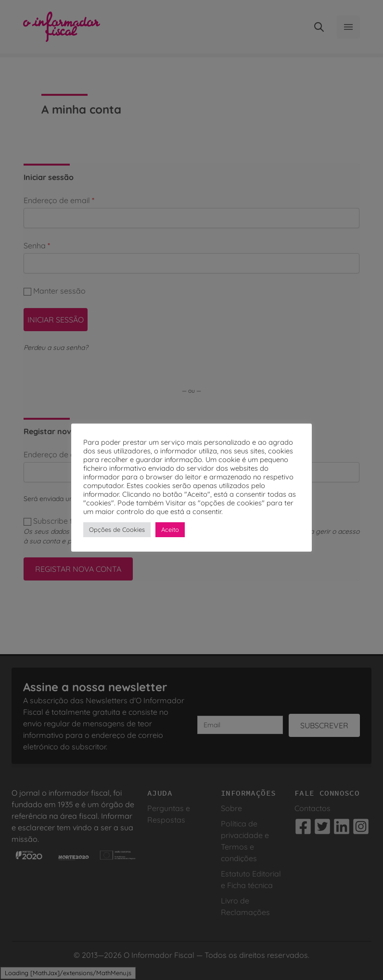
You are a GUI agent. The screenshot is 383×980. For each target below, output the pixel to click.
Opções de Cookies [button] (117, 529)
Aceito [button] (170, 529)
